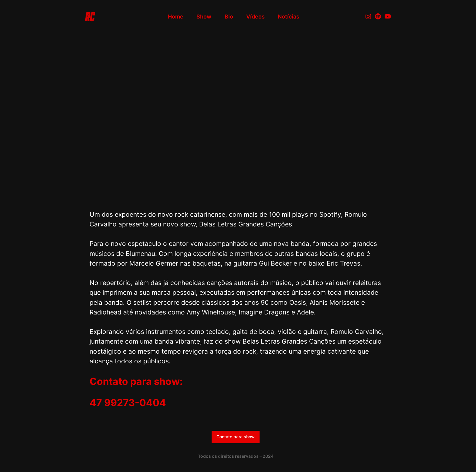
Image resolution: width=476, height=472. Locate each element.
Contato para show (236, 437)
